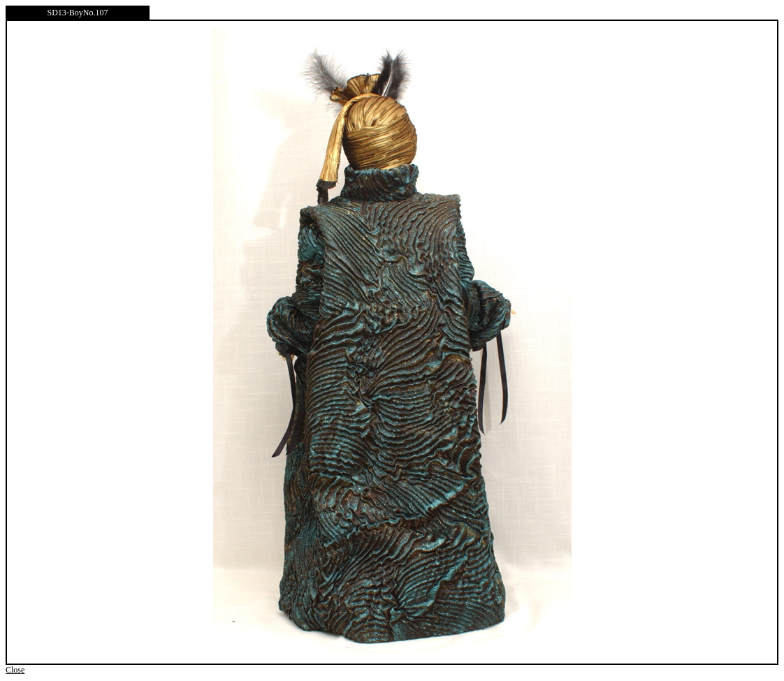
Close (15, 670)
